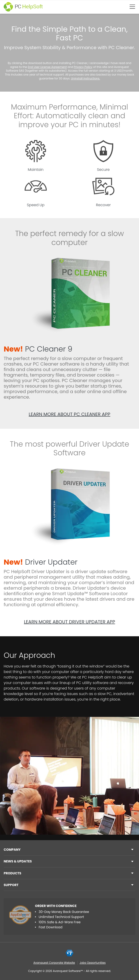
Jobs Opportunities (93, 963)
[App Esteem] (20, 915)
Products (12, 873)
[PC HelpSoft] (23, 7)
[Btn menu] (132, 7)
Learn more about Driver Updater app (69, 622)
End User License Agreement (47, 67)
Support (11, 885)
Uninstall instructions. (85, 78)
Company (12, 850)
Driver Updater (41, 562)
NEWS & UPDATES (18, 861)
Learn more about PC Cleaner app (69, 414)
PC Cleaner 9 (38, 349)
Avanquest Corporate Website (54, 963)
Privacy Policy (83, 67)
